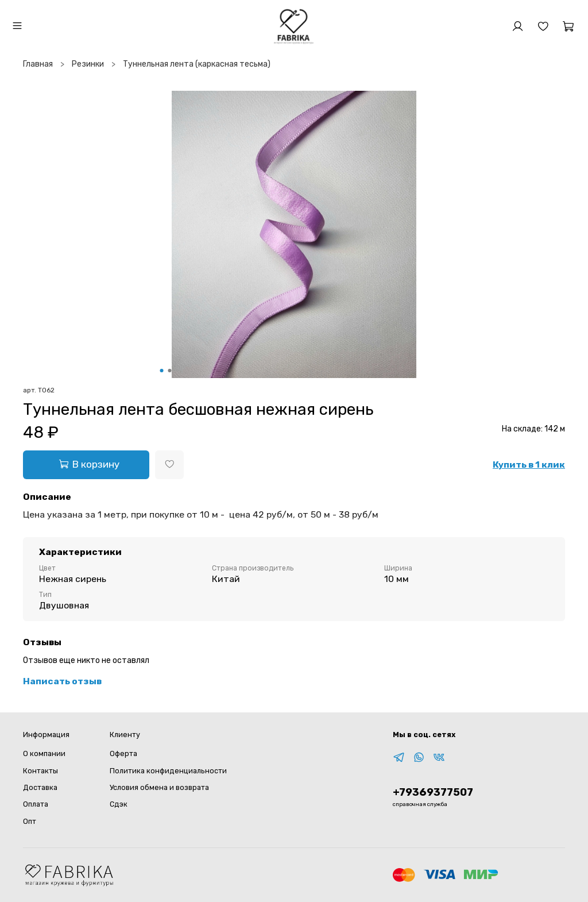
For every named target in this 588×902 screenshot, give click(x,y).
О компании (44, 753)
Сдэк (119, 804)
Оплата (36, 804)
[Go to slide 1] (162, 371)
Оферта (123, 753)
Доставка (40, 787)
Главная (38, 64)
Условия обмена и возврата (159, 787)
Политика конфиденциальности (168, 771)
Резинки (88, 64)
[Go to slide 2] (170, 371)
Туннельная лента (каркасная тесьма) (197, 64)
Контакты (40, 771)
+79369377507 (433, 792)
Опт (30, 821)
